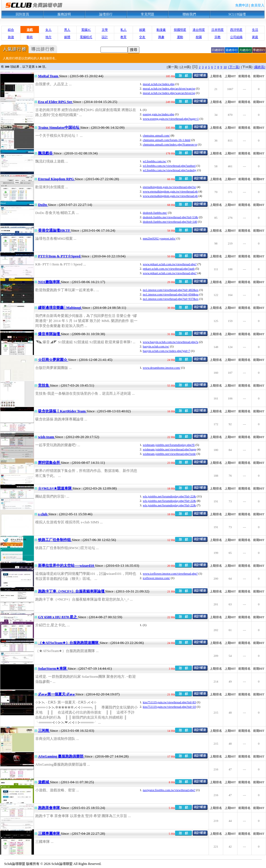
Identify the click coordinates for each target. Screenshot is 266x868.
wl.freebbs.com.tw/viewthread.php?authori (169, 166)
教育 (123, 37)
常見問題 (148, 14)
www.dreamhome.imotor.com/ (162, 368)
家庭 (255, 37)
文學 (105, 30)
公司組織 (236, 37)
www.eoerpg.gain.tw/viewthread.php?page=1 (171, 119)
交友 (142, 37)
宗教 (218, 37)
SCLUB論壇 (237, 14)
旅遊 (11, 37)
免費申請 (242, 5)
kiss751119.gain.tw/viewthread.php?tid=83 (169, 702)
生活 (255, 30)
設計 (105, 37)
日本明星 (218, 30)
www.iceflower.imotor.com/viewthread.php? (170, 573)
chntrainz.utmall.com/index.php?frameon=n (170, 144)
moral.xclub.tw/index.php (159, 84)
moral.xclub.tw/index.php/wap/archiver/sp (169, 93)
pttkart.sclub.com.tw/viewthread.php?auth (169, 269)
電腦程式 (86, 37)
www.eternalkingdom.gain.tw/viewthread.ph (170, 191)
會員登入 (258, 5)
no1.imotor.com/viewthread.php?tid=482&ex (171, 290)
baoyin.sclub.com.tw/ (156, 346)
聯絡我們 (189, 14)
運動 (180, 37)
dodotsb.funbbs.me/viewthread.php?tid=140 (170, 222)
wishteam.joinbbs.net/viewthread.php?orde (169, 454)
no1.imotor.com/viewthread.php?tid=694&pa (171, 294)
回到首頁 (22, 14)
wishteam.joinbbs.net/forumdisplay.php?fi (169, 445)
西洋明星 (236, 30)
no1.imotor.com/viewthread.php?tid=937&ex (171, 299)
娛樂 (142, 30)
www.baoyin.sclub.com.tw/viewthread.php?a (171, 342)
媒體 (67, 37)
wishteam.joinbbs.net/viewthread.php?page (169, 449)
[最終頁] (260, 67)
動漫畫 (161, 30)
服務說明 (64, 14)
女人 (48, 30)
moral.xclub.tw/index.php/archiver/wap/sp (169, 88)
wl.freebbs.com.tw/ (155, 161)
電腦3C (86, 30)
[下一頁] (234, 67)
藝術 (30, 37)
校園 (199, 37)
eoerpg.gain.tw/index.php (158, 114)
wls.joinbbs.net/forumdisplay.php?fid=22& (169, 496)
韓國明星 (180, 30)
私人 (123, 30)
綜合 (11, 30)
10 (225, 67)
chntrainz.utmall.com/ (156, 135)
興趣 (161, 37)
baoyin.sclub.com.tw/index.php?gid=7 (166, 351)
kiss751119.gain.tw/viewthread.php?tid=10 (169, 707)
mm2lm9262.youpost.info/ (159, 238)
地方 (48, 37)
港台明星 (199, 30)
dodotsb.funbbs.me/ (155, 213)
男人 (67, 30)
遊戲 (30, 30)
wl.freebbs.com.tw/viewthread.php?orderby (170, 170)
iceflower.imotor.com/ (156, 578)
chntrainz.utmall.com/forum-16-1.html (167, 140)
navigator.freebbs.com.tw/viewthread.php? (169, 790)
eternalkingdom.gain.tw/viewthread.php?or (169, 187)
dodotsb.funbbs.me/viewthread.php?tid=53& (170, 217)
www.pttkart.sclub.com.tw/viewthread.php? (170, 264)
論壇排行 (106, 14)
